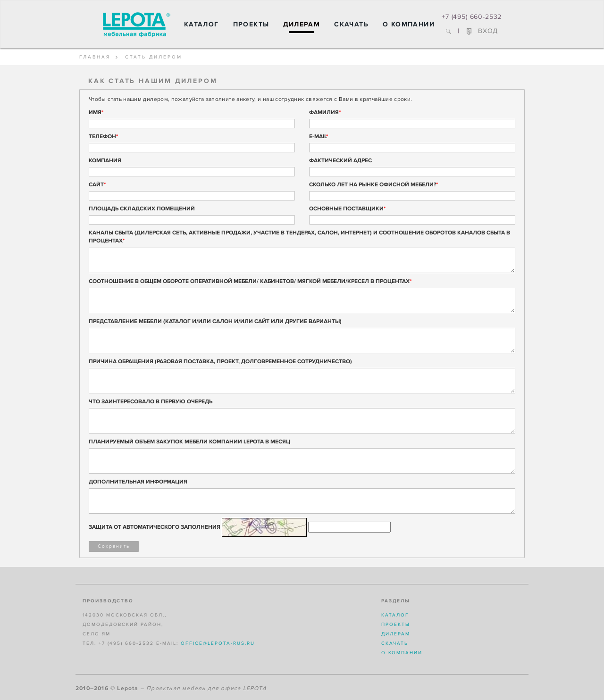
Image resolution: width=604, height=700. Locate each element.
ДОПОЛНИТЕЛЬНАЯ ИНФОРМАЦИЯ (138, 482)
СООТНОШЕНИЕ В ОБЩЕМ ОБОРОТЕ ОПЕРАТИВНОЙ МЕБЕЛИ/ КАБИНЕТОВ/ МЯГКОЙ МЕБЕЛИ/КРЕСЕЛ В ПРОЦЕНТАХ (250, 281)
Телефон (103, 137)
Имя (96, 112)
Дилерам (302, 24)
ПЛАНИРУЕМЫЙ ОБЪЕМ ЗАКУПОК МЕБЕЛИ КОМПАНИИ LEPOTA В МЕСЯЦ (189, 442)
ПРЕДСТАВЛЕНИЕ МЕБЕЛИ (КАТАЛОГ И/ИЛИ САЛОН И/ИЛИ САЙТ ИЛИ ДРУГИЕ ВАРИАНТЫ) (215, 321)
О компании (409, 24)
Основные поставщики (347, 209)
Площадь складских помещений (142, 209)
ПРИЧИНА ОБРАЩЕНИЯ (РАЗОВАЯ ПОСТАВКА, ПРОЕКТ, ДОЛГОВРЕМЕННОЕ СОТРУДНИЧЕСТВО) (220, 362)
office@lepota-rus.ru (218, 643)
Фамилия (325, 112)
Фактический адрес (340, 161)
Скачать (351, 24)
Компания (105, 161)
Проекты (251, 24)
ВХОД (482, 31)
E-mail (319, 137)
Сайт (97, 185)
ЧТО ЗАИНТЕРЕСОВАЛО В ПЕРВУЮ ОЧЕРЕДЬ (151, 402)
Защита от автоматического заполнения (155, 527)
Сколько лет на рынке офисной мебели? (373, 185)
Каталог (201, 24)
